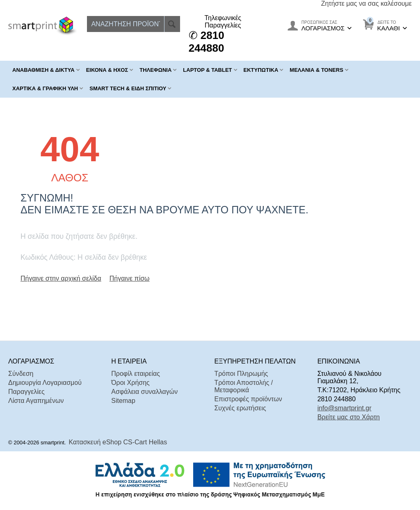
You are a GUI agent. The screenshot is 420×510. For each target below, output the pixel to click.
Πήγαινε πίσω (130, 278)
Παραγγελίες (26, 392)
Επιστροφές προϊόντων (248, 399)
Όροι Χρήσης (130, 383)
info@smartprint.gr (345, 408)
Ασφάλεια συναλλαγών (144, 392)
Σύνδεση (21, 374)
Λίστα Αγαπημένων (36, 401)
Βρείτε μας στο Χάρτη (349, 417)
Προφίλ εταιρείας (136, 374)
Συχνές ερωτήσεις (240, 408)
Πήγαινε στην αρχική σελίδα (61, 278)
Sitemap (123, 401)
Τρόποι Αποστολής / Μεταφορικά (243, 386)
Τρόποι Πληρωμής (241, 374)
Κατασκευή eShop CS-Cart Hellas (118, 442)
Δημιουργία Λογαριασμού (45, 383)
